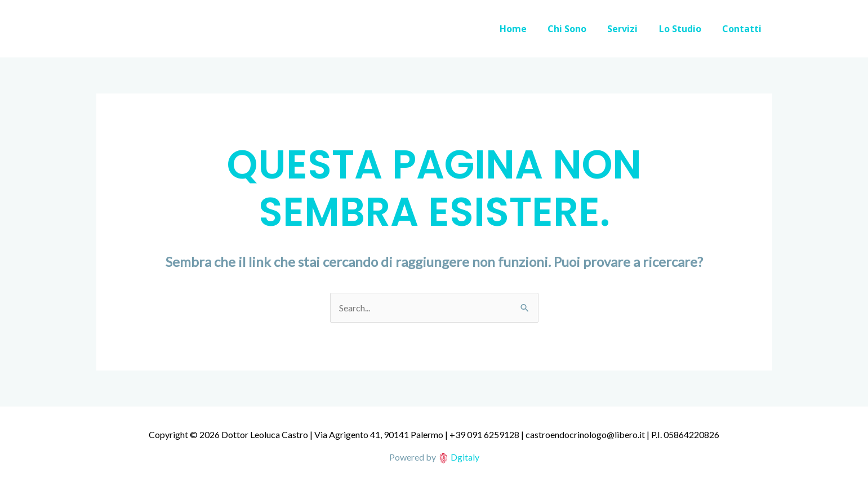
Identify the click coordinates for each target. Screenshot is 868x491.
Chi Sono (578, 29)
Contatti (744, 29)
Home (527, 29)
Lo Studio (685, 29)
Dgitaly (465, 457)
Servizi (630, 29)
